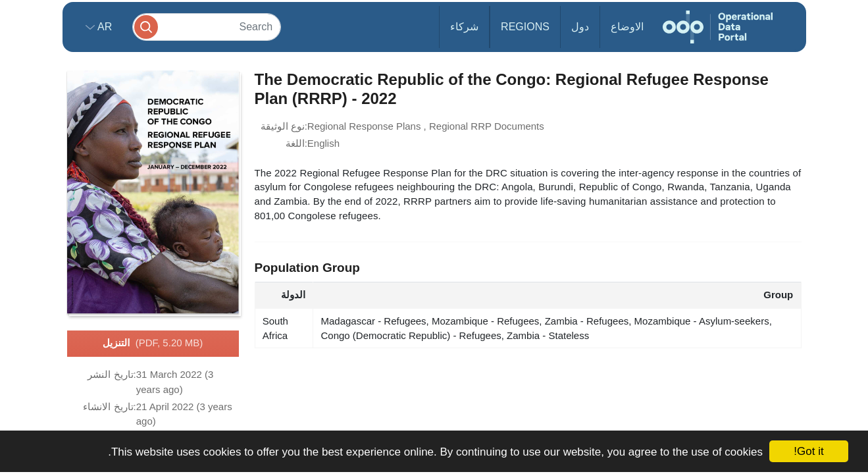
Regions (525, 27)
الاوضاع (627, 27)
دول (580, 27)
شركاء (464, 27)
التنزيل (153, 344)
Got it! (808, 451)
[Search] (207, 27)
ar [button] (104, 27)
